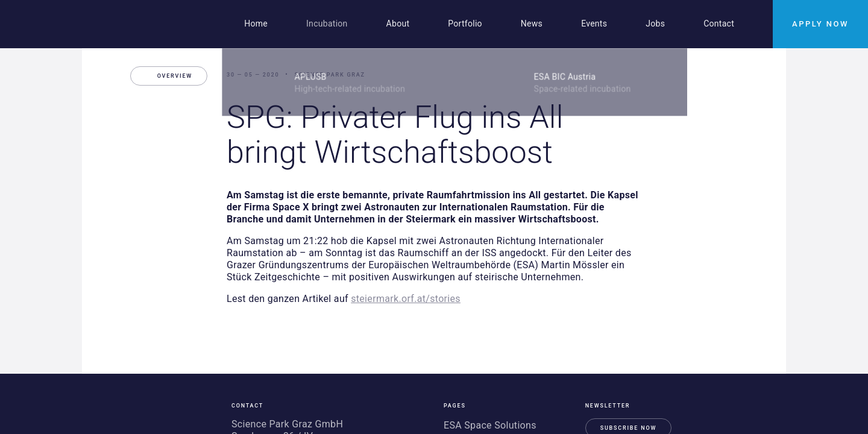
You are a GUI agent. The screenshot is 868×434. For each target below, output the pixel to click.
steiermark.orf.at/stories (406, 299)
